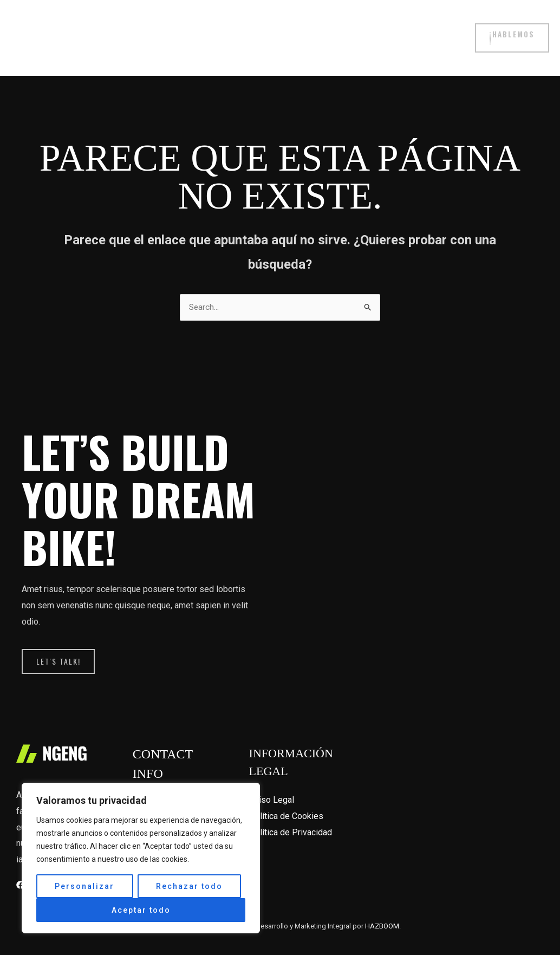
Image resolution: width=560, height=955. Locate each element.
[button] (511, 30)
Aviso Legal (272, 781)
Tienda (144, 30)
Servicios (249, 30)
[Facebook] (20, 866)
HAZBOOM (382, 907)
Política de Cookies (286, 797)
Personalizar (84, 886)
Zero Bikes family (368, 30)
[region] (141, 858)
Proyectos (194, 30)
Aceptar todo (141, 910)
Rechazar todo (189, 886)
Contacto (436, 30)
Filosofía (301, 30)
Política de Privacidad (291, 813)
